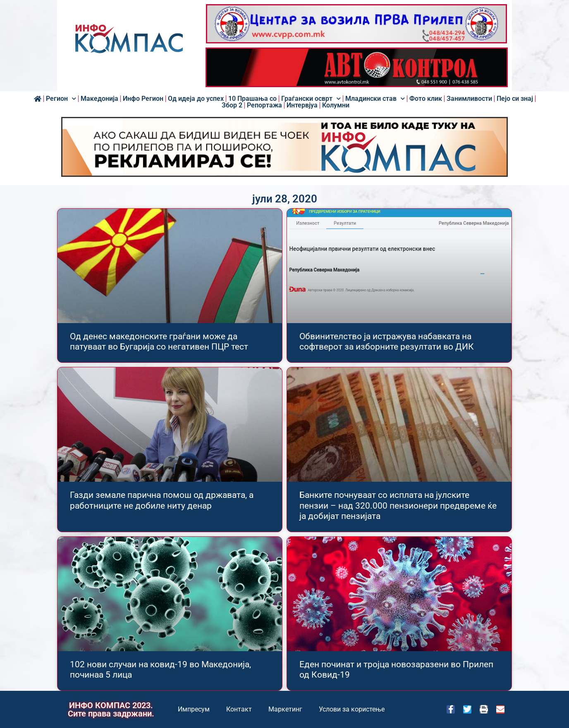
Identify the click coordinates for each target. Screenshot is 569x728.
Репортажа (264, 105)
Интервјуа (302, 105)
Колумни (336, 105)
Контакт (239, 709)
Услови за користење (352, 709)
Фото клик (426, 99)
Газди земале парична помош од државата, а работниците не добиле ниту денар (162, 500)
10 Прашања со (252, 99)
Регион (61, 99)
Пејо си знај (515, 99)
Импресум (194, 709)
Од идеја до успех (196, 99)
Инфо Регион (143, 99)
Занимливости (469, 99)
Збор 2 (232, 105)
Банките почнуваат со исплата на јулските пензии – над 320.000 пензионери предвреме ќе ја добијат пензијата (398, 505)
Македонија (99, 99)
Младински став (375, 99)
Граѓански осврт (311, 99)
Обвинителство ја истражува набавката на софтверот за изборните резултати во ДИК (387, 341)
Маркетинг (285, 709)
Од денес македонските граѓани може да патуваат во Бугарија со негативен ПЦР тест (159, 341)
